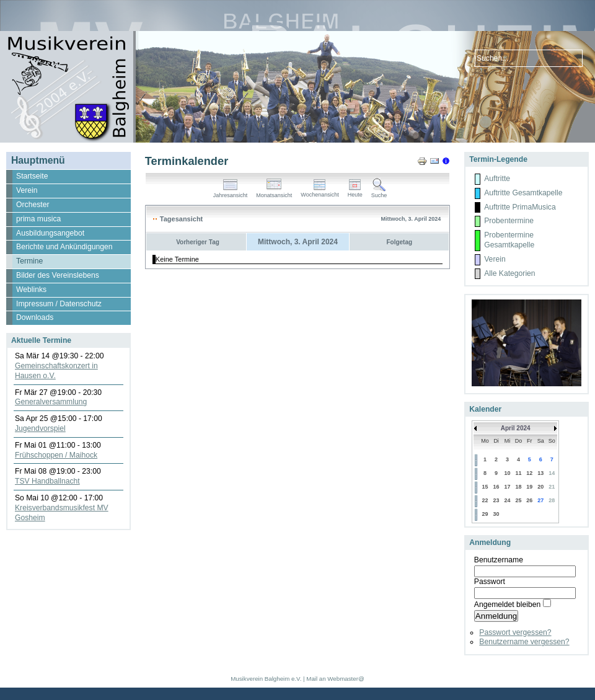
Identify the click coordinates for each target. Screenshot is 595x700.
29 (485, 514)
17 (508, 487)
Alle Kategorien (509, 273)
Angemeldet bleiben (507, 605)
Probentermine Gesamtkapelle (509, 240)
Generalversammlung (51, 402)
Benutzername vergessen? (524, 642)
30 (496, 514)
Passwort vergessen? (515, 632)
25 (518, 500)
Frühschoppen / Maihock (56, 455)
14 (552, 473)
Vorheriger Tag (198, 242)
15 (485, 487)
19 (529, 487)
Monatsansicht (274, 193)
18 (518, 487)
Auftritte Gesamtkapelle (523, 193)
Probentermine (509, 221)
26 (529, 500)
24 (508, 500)
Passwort (490, 582)
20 (540, 487)
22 (485, 500)
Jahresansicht (231, 193)
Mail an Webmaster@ (335, 679)
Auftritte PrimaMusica (520, 207)
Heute (355, 192)
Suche (379, 193)
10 (508, 473)
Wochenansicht (320, 192)
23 (496, 500)
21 (552, 487)
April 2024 (516, 428)
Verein (495, 259)
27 (540, 500)
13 (540, 473)
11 (518, 473)
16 (496, 487)
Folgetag (399, 242)
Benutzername (499, 560)
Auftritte (497, 179)
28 (552, 500)
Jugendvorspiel (40, 428)
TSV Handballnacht (47, 481)
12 (529, 473)
